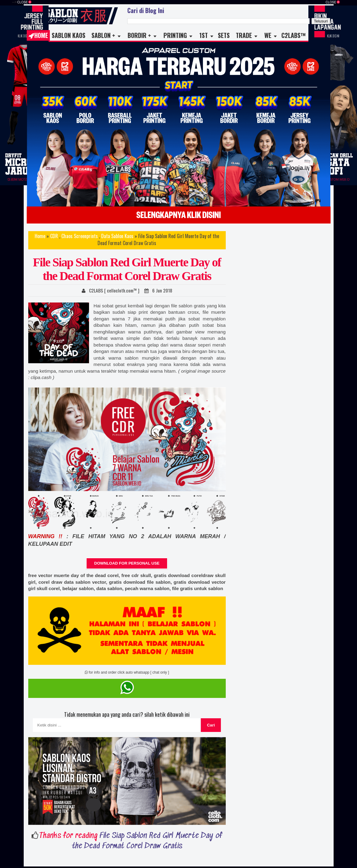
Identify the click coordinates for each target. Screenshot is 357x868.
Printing (175, 35)
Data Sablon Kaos (117, 236)
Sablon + (103, 35)
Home (38, 35)
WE (268, 35)
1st (204, 35)
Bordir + (139, 35)
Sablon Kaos (69, 35)
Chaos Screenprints (80, 236)
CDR (54, 236)
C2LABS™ (293, 35)
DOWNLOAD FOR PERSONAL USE (127, 563)
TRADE (244, 35)
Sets (224, 35)
